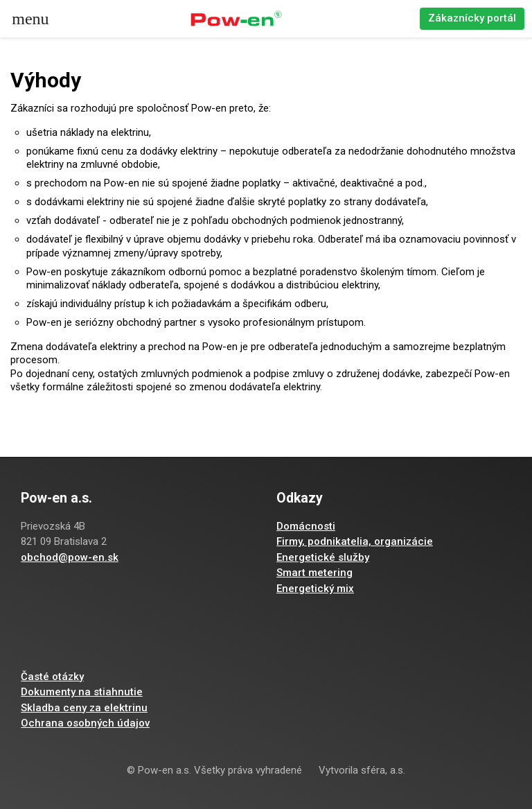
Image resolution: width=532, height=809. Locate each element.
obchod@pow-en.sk (70, 557)
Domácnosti (306, 526)
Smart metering (314, 573)
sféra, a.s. (383, 770)
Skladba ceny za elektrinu (84, 708)
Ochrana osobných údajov (85, 723)
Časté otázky (52, 677)
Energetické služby (323, 557)
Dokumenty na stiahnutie (82, 692)
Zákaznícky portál (472, 18)
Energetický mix (315, 589)
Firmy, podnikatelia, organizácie (355, 541)
